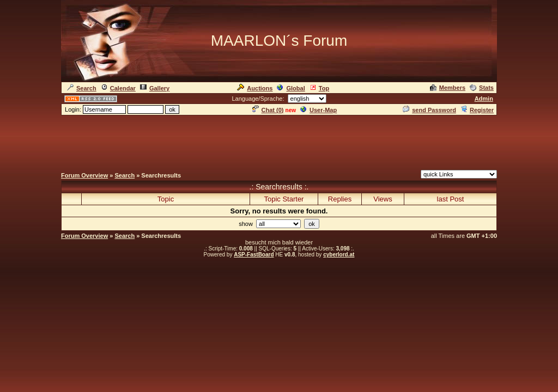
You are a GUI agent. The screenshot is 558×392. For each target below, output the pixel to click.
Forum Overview (84, 175)
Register (477, 110)
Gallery (155, 88)
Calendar (118, 88)
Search (82, 88)
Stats (482, 88)
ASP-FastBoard (254, 255)
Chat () (268, 110)
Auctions (255, 88)
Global (291, 88)
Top (319, 88)
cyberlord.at (339, 255)
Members (448, 88)
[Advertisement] (279, 141)
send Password (429, 110)
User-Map (319, 110)
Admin (484, 99)
